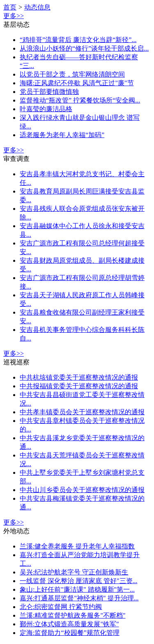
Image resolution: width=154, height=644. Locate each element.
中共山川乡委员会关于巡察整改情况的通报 (82, 490)
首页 (10, 7)
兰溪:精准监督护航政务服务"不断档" (73, 615)
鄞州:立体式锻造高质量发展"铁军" (69, 624)
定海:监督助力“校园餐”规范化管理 (70, 633)
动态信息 (37, 7)
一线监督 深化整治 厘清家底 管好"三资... (79, 581)
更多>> (14, 16)
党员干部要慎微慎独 (49, 92)
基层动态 (16, 24)
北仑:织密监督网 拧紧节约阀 (61, 607)
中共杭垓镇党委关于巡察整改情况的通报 (79, 377)
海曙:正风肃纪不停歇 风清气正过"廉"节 (77, 83)
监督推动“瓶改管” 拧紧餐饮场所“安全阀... (80, 100)
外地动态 (16, 531)
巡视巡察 (16, 362)
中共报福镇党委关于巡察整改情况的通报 (79, 386)
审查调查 (16, 159)
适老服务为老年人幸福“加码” (62, 135)
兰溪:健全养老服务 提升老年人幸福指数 (77, 546)
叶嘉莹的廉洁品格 (46, 109)
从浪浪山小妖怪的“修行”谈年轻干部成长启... (84, 48)
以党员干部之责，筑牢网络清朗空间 (72, 74)
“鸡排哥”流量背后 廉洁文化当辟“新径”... (78, 40)
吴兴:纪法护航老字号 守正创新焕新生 (74, 572)
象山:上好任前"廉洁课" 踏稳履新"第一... (77, 589)
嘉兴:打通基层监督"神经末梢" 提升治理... (79, 598)
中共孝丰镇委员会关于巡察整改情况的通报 (82, 412)
